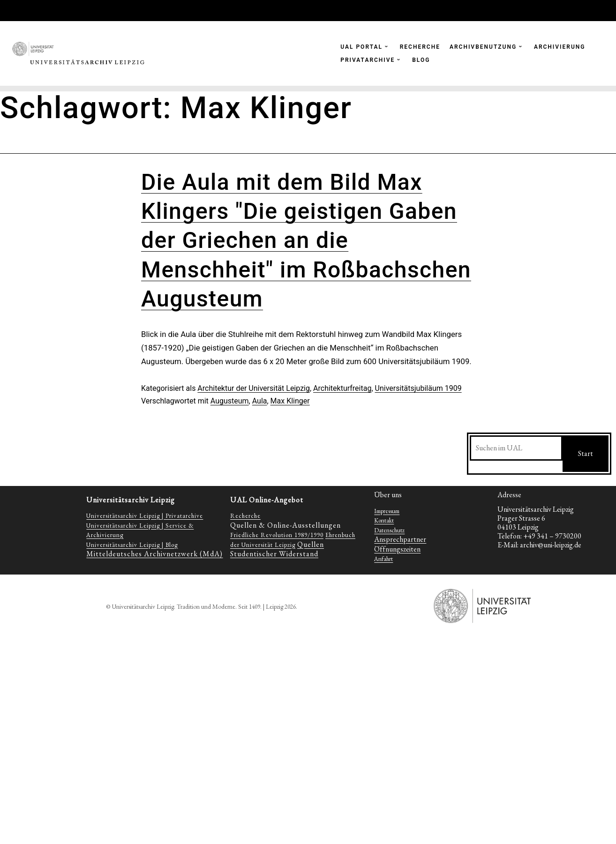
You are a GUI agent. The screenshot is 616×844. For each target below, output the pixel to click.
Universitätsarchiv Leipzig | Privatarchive (145, 516)
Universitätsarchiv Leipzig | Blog (132, 545)
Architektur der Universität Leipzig (254, 388)
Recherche (245, 516)
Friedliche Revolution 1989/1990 (277, 535)
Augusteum (230, 401)
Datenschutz (389, 530)
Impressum (387, 511)
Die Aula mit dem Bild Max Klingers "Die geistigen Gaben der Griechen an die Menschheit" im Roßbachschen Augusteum (306, 241)
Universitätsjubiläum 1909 (418, 388)
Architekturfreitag (342, 388)
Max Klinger (290, 401)
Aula (260, 401)
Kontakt (384, 520)
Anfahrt (383, 559)
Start (586, 453)
